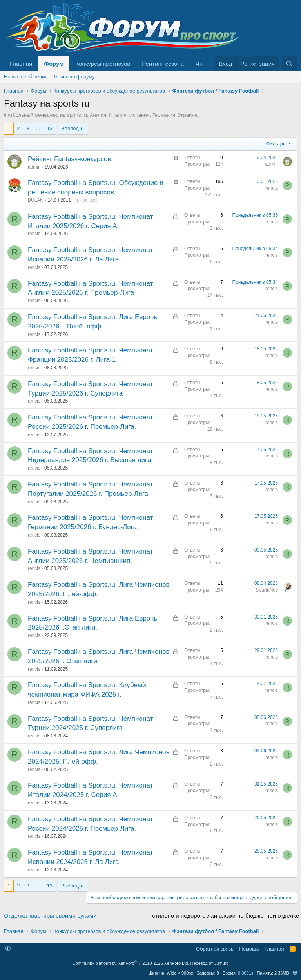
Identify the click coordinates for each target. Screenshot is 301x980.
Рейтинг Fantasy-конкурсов (69, 159)
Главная (21, 64)
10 (93, 200)
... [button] (38, 128)
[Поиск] (289, 64)
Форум (54, 64)
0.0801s (246, 973)
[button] (8, 949)
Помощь (249, 949)
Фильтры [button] (276, 144)
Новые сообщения (26, 77)
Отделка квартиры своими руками (50, 916)
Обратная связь (215, 949)
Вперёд (70, 128)
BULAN (36, 200)
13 (50, 128)
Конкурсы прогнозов (103, 64)
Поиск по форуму (74, 77)
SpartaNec (267, 590)
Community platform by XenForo (131, 963)
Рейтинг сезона (163, 64)
